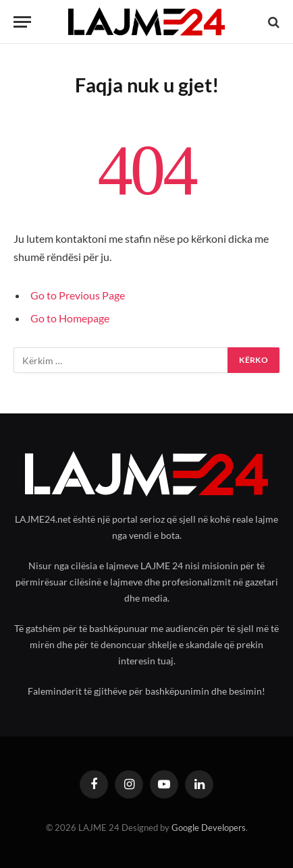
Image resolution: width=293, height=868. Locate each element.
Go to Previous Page (78, 295)
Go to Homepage (70, 318)
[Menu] (22, 22)
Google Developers (209, 828)
